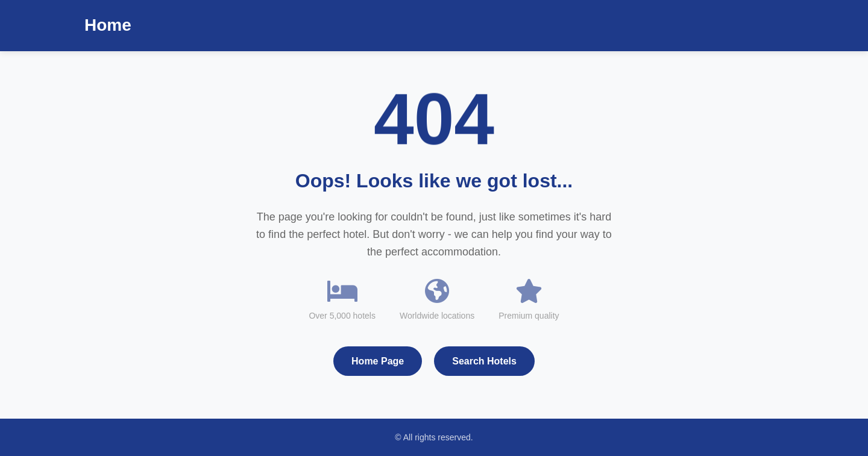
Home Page (378, 361)
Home (108, 25)
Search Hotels (484, 361)
